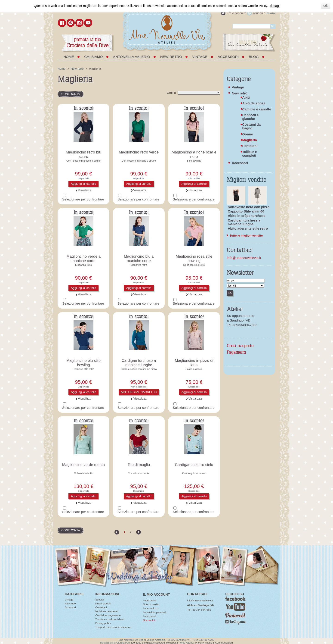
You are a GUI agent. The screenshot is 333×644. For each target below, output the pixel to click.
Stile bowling (194, 161)
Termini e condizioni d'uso (110, 619)
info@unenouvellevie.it (244, 258)
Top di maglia (139, 465)
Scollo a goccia (194, 369)
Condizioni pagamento (108, 615)
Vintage (200, 57)
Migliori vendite (247, 180)
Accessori (228, 57)
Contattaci (101, 607)
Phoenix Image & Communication (214, 643)
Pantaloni (250, 146)
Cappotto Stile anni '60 (246, 211)
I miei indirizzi (151, 608)
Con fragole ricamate (194, 473)
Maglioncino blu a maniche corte (139, 258)
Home (69, 57)
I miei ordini (149, 600)
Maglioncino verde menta (83, 465)
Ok (325, 6)
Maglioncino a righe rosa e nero (194, 154)
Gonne (247, 134)
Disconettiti (149, 620)
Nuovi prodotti (103, 603)
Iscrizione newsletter (107, 611)
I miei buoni (149, 616)
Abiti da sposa (254, 103)
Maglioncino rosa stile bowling (194, 258)
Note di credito (151, 604)
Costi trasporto (240, 346)
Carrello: (259, 13)
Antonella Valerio (132, 57)
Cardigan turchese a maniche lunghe (139, 363)
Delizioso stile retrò (194, 265)
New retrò (171, 57)
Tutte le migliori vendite (246, 236)
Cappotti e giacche (250, 117)
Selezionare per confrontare (83, 199)
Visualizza (85, 190)
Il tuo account (236, 13)
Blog (254, 57)
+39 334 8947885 (201, 610)
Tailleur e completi (249, 154)
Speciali (100, 600)
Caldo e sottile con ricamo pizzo (139, 369)
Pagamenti (236, 352)
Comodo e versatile (139, 473)
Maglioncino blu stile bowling (84, 363)
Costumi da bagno (251, 126)
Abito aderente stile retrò (248, 228)
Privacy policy (103, 623)
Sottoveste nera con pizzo (249, 207)
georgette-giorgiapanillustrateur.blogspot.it (154, 643)
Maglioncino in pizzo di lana (194, 363)
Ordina (171, 93)
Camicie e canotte (257, 109)
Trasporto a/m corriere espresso (113, 627)
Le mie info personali (155, 612)
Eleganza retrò (83, 265)
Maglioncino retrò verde (139, 152)
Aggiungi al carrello (83, 184)
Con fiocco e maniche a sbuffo (83, 161)
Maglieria (250, 140)
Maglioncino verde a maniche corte (83, 258)
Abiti (246, 97)
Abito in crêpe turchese (247, 216)
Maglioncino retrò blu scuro (83, 154)
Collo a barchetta (83, 473)
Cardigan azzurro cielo (194, 465)
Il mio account (156, 594)
